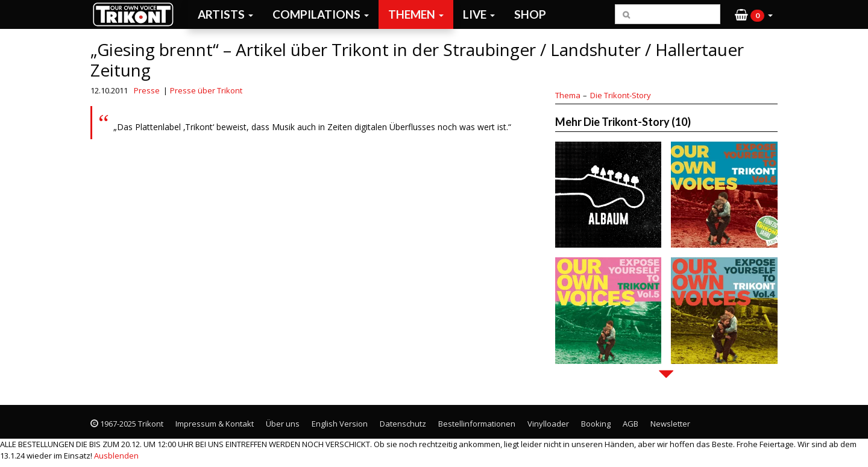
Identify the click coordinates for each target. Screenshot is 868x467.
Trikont (137, 14)
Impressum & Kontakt (215, 424)
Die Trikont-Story (621, 95)
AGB (631, 424)
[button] (754, 14)
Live (479, 14)
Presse (147, 90)
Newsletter (670, 424)
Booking (596, 424)
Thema (568, 95)
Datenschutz (403, 424)
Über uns (283, 424)
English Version (340, 424)
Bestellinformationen (477, 424)
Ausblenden (116, 456)
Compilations (321, 14)
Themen (416, 14)
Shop (530, 14)
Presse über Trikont (206, 90)
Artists (225, 14)
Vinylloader (548, 424)
